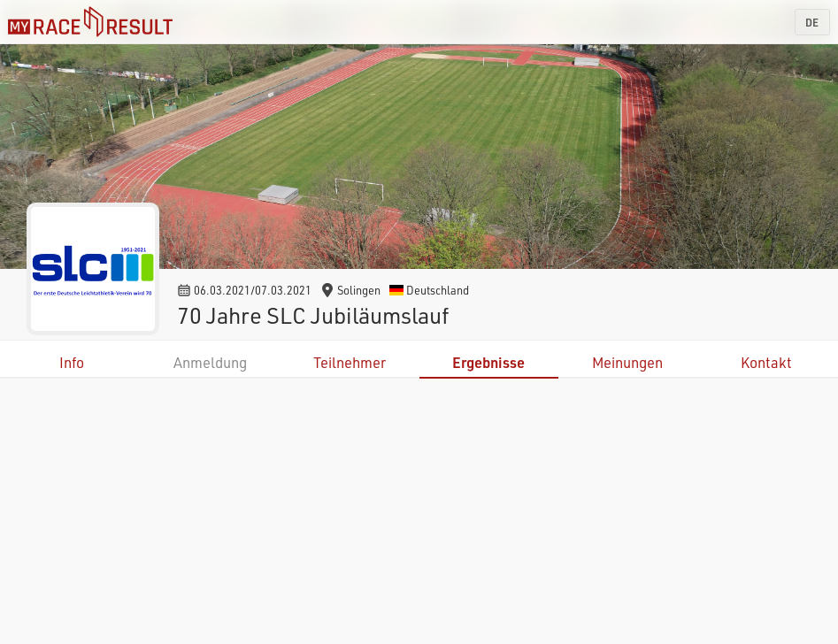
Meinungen (627, 362)
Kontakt (766, 362)
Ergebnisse (488, 362)
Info (72, 362)
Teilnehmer (350, 362)
